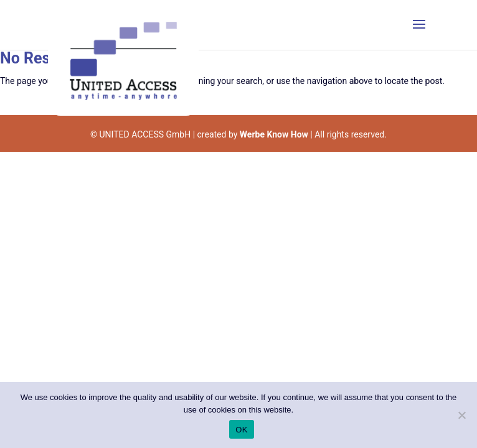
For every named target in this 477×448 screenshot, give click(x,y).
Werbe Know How (274, 134)
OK (241, 430)
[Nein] (461, 415)
